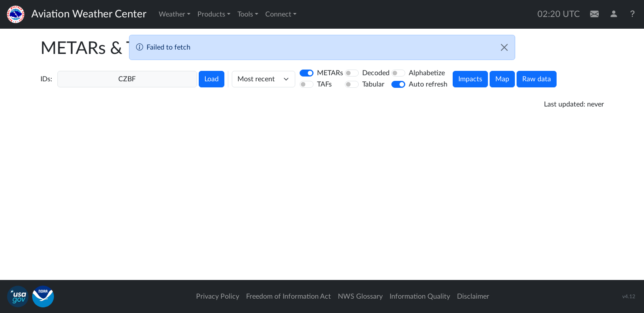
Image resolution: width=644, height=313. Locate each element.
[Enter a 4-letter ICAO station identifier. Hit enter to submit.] (127, 79)
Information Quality (420, 296)
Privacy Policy (218, 296)
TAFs (324, 84)
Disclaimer (473, 296)
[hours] (264, 79)
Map (502, 79)
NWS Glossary (360, 296)
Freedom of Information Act (289, 296)
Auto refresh (428, 84)
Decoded (376, 73)
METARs (330, 73)
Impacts (470, 79)
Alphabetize (427, 73)
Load (212, 79)
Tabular (373, 84)
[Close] (504, 47)
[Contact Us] (594, 14)
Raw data (537, 79)
